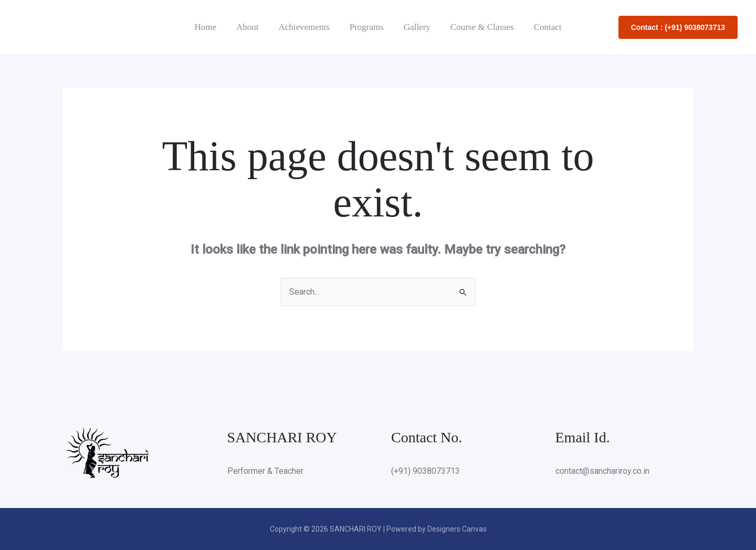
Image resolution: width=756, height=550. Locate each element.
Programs (367, 27)
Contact (542, 27)
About (252, 27)
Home (212, 27)
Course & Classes (478, 27)
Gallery (415, 27)
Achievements (306, 27)
